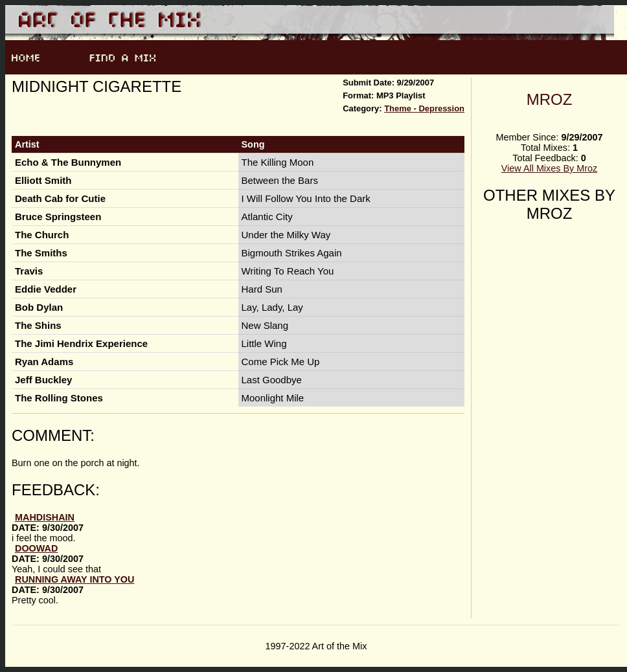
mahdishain (45, 517)
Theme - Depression (424, 108)
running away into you (74, 579)
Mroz (550, 99)
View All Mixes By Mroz (549, 168)
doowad (36, 548)
